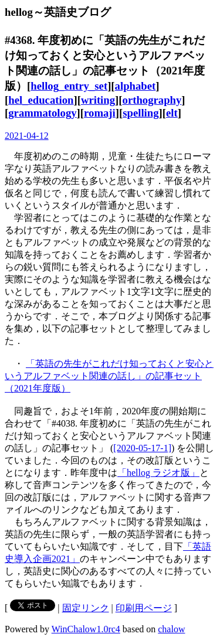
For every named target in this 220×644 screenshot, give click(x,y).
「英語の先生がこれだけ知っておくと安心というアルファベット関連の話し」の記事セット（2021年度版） (109, 376)
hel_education (41, 100)
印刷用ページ (144, 608)
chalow (171, 629)
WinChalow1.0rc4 (86, 629)
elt (172, 113)
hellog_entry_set (69, 86)
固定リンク (86, 608)
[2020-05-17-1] (142, 448)
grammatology (42, 113)
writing (98, 100)
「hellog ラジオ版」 (158, 473)
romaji (100, 113)
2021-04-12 (27, 136)
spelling (141, 113)
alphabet (136, 86)
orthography (152, 100)
